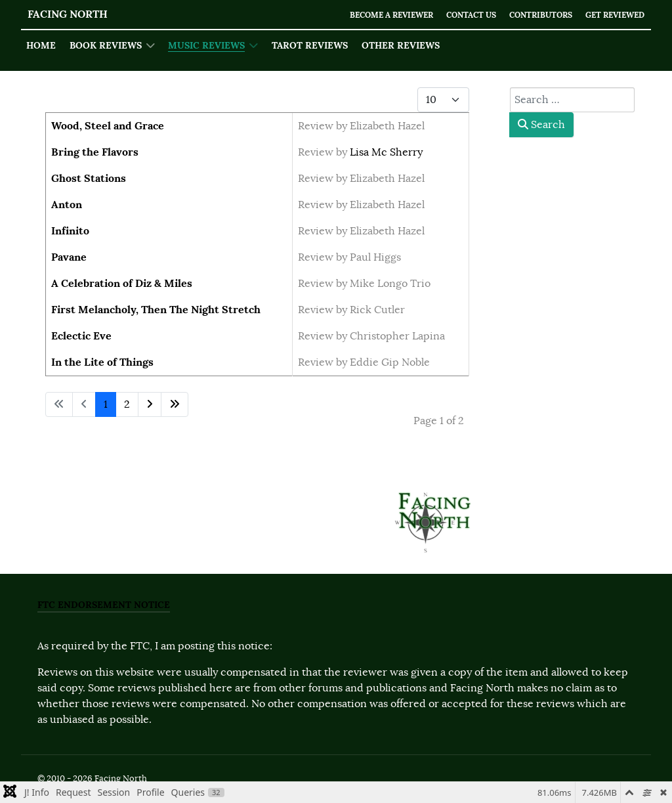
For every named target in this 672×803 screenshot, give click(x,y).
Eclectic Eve (81, 336)
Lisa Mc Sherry (386, 152)
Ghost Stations (89, 178)
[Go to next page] (150, 404)
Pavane (69, 257)
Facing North (68, 14)
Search (541, 125)
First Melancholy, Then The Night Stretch (156, 310)
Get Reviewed (612, 15)
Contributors (532, 15)
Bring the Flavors (95, 152)
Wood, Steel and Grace (108, 126)
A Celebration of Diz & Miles (122, 283)
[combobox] (572, 100)
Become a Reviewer (370, 15)
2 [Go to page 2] (127, 404)
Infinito (70, 231)
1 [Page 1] (106, 404)
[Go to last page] (175, 404)
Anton (67, 205)
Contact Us (457, 15)
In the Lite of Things (102, 362)
